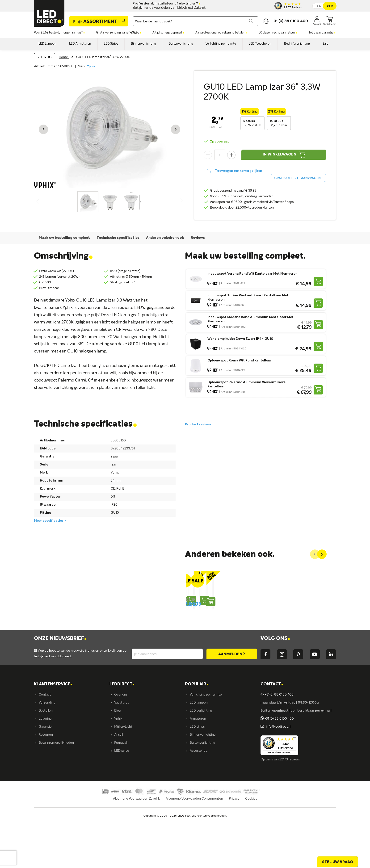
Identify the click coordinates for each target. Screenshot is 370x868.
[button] (43, 129)
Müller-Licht (123, 772)
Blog (117, 756)
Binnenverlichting (203, 780)
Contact (45, 740)
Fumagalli (121, 788)
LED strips (197, 772)
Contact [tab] (272, 730)
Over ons (121, 740)
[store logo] (49, 13)
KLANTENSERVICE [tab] (53, 730)
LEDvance (122, 796)
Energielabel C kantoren (132, 812)
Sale (193, 804)
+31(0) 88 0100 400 (277, 740)
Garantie (45, 772)
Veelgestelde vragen (54, 796)
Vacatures (122, 748)
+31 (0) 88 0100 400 (277, 764)
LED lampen (199, 748)
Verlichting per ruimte (206, 740)
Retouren (46, 780)
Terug (46, 57)
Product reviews (198, 424)
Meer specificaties (49, 521)
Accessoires (198, 796)
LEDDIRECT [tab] (122, 730)
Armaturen (198, 764)
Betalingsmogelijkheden (56, 788)
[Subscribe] (232, 699)
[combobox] (196, 21)
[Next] (322, 554)
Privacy (234, 850)
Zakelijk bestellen (51, 804)
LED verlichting (201, 756)
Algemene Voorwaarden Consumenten (194, 850)
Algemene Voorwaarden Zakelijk (136, 850)
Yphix (91, 66)
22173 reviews (290, 805)
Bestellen (46, 756)
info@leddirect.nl (278, 772)
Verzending (47, 748)
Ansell (119, 780)
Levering (45, 764)
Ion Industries (124, 804)
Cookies (251, 850)
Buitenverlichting (202, 788)
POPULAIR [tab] (197, 730)
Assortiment (95, 22)
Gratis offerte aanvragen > (299, 178)
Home (64, 57)
